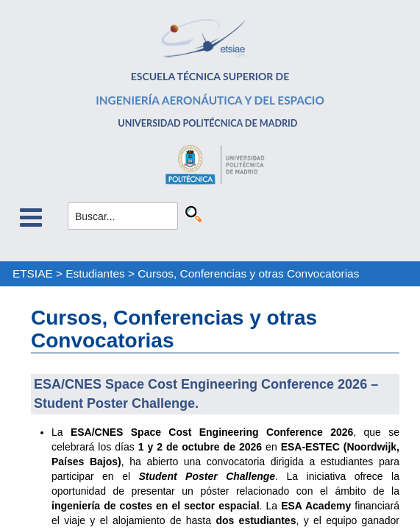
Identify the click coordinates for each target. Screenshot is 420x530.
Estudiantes (95, 273)
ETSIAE (33, 273)
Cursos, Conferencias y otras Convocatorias (248, 273)
